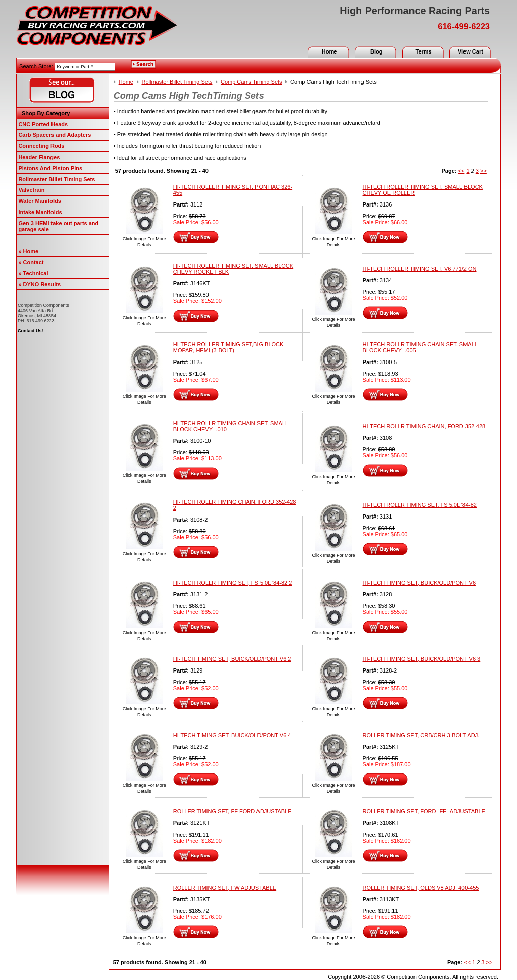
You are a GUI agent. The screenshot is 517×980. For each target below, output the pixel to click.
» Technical (33, 273)
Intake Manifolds (40, 212)
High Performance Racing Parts (415, 11)
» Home (28, 251)
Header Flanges (39, 157)
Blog (376, 51)
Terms (423, 51)
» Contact (31, 262)
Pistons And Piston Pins (50, 168)
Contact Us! (31, 331)
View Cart (471, 51)
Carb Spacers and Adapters (55, 135)
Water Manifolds (40, 201)
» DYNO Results (39, 284)
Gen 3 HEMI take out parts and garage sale (58, 226)
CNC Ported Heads (43, 124)
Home (329, 51)
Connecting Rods (41, 146)
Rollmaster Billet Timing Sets (57, 179)
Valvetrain (31, 190)
